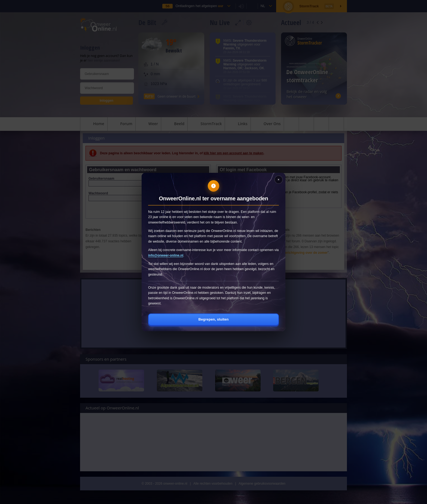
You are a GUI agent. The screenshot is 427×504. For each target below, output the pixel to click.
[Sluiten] (279, 180)
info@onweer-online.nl (166, 255)
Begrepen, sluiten (214, 319)
